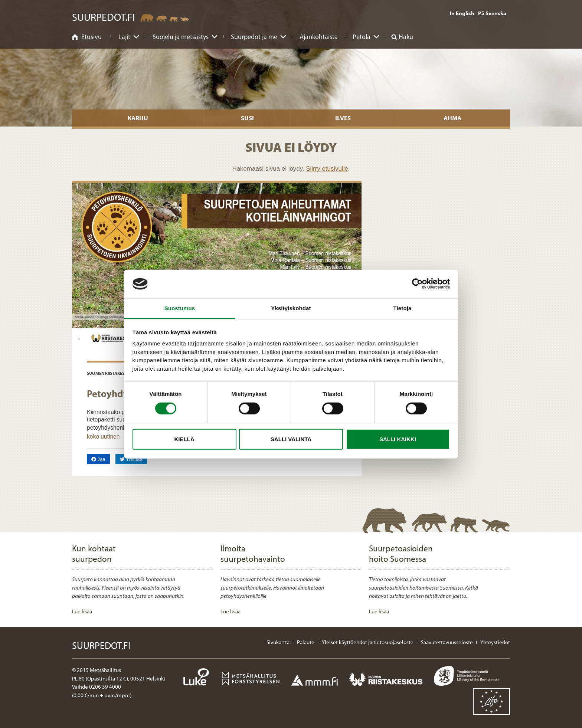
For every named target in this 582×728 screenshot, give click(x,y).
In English (462, 13)
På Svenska (492, 13)
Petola (362, 37)
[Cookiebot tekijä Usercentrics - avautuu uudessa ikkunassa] (417, 284)
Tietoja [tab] (403, 308)
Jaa (101, 459)
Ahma (452, 118)
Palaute (306, 642)
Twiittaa (133, 459)
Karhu (138, 118)
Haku (406, 37)
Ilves (343, 118)
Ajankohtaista (319, 37)
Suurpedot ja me (254, 37)
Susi (247, 118)
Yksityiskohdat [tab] (291, 308)
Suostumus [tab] (180, 308)
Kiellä (184, 439)
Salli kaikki (398, 439)
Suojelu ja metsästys (181, 37)
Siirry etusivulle (327, 169)
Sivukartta (278, 642)
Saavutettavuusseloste (447, 642)
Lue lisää (82, 611)
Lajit (124, 37)
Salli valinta (291, 439)
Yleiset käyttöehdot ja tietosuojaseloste (368, 642)
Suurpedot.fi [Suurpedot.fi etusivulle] (104, 17)
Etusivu (91, 37)
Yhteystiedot (495, 642)
